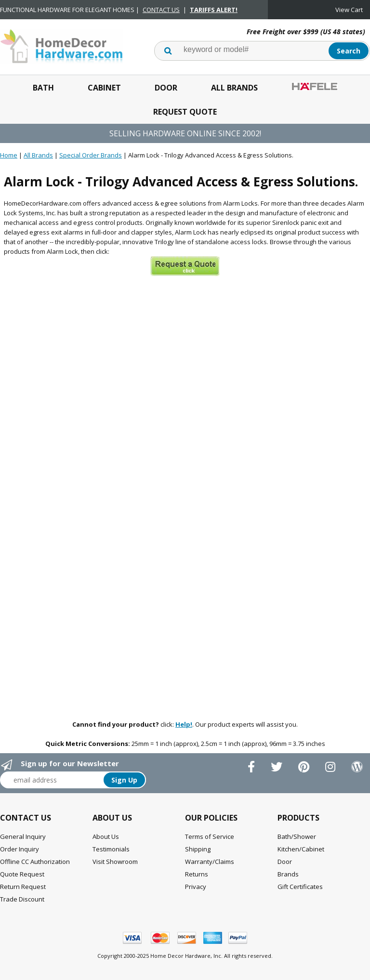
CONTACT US (161, 10)
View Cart (349, 10)
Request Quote (185, 112)
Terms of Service (210, 836)
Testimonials (111, 849)
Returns (197, 874)
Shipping (198, 849)
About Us (106, 836)
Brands (288, 874)
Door (166, 88)
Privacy (196, 887)
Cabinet (104, 88)
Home (9, 155)
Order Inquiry (20, 849)
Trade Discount (22, 899)
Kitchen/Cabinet (301, 849)
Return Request (23, 887)
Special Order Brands (91, 155)
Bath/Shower (297, 836)
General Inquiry (23, 836)
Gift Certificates (300, 887)
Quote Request (22, 874)
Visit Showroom (115, 862)
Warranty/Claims (210, 862)
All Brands (234, 88)
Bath (43, 88)
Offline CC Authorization (35, 862)
